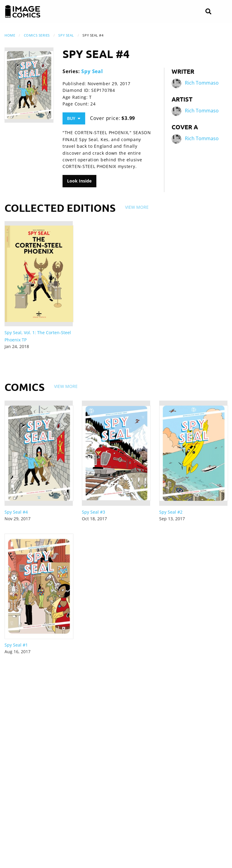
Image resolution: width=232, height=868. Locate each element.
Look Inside (79, 181)
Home (10, 35)
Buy (74, 118)
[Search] (208, 12)
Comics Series (37, 35)
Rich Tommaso (202, 83)
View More (137, 207)
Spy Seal (66, 35)
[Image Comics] (23, 11)
